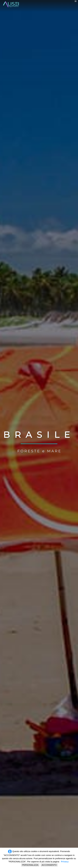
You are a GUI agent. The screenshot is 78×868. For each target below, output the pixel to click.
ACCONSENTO (49, 865)
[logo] (13, 5)
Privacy (65, 862)
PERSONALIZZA (30, 865)
